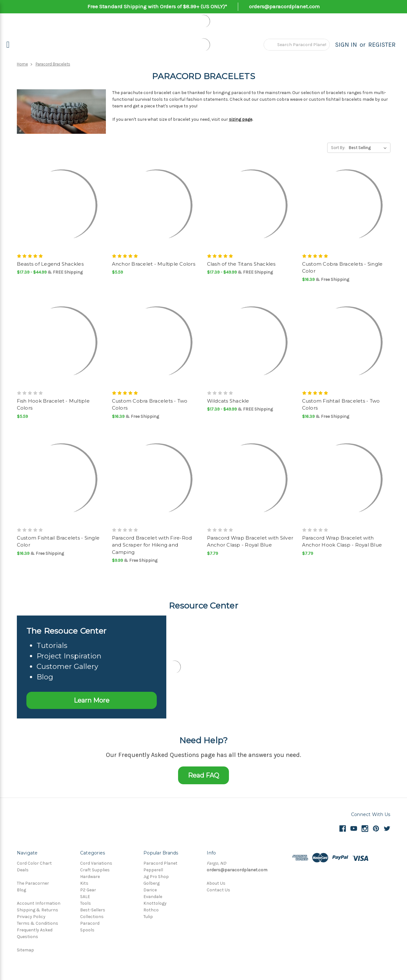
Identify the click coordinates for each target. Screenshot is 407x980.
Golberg (152, 883)
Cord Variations (96, 863)
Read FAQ (203, 775)
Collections (92, 917)
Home (22, 64)
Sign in (346, 45)
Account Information (39, 903)
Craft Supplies (95, 870)
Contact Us (218, 890)
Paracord (90, 923)
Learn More (92, 700)
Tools (86, 903)
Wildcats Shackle (228, 401)
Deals (23, 870)
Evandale (153, 897)
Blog (21, 890)
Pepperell (153, 870)
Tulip (148, 917)
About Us (216, 883)
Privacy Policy (31, 917)
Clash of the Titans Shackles (241, 264)
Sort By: (338, 148)
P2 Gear (88, 890)
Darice (150, 890)
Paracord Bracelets (53, 64)
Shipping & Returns (38, 910)
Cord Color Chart (34, 863)
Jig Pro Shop (156, 877)
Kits (84, 883)
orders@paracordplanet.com (284, 6)
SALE (85, 897)
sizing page (241, 119)
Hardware (90, 877)
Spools (87, 930)
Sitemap (25, 950)
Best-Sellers (93, 910)
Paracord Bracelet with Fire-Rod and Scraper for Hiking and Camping (152, 545)
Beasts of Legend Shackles (50, 264)
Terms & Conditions (38, 923)
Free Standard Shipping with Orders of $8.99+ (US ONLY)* (157, 6)
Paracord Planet (160, 863)
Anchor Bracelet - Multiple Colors (154, 264)
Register (382, 45)
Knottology (155, 903)
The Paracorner (33, 883)
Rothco (151, 910)
